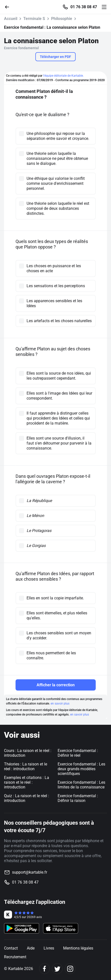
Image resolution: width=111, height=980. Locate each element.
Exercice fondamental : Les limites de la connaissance (81, 785)
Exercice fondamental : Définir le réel (78, 753)
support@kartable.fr (30, 872)
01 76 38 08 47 (84, 7)
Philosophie (62, 19)
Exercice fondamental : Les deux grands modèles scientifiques (81, 769)
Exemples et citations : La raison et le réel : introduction (27, 782)
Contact (11, 948)
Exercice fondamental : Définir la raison (78, 798)
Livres (49, 948)
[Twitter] (57, 969)
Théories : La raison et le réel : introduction (26, 766)
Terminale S (34, 19)
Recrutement (15, 957)
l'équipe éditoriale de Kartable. (63, 76)
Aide (31, 948)
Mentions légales (78, 948)
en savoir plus (60, 704)
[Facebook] (44, 969)
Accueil (11, 19)
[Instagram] (70, 969)
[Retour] (9, 7)
